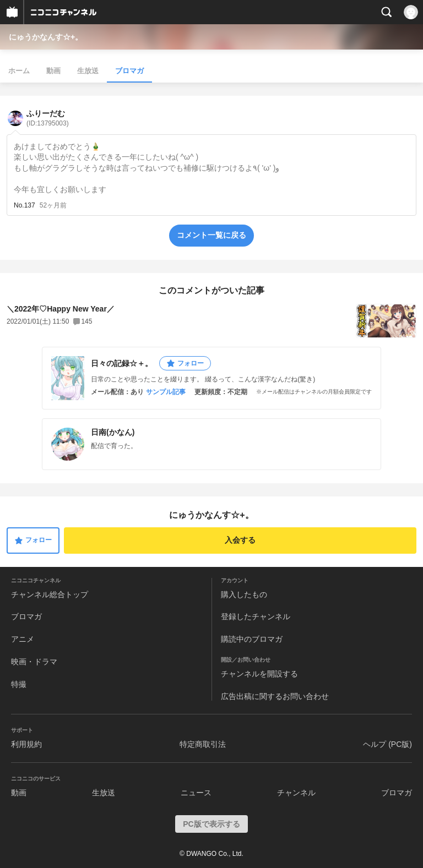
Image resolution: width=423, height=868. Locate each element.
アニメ (23, 639)
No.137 (25, 205)
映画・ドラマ (34, 662)
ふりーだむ (48, 118)
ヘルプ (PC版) (387, 744)
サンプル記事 (166, 392)
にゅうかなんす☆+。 (46, 37)
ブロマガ (129, 71)
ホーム (19, 71)
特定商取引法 (203, 744)
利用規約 (26, 744)
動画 (53, 71)
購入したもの (244, 594)
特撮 (19, 684)
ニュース (196, 793)
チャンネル (296, 793)
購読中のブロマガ (252, 639)
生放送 (88, 71)
